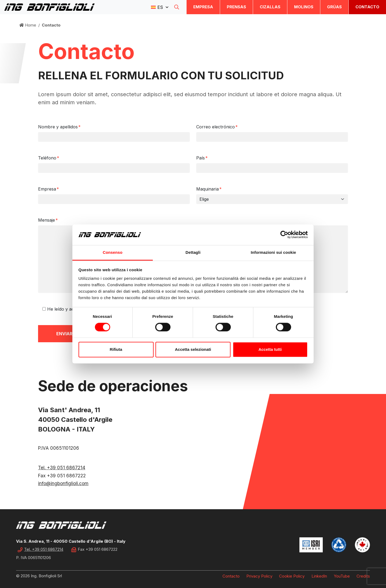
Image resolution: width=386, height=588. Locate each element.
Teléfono (49, 158)
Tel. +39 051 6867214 (62, 468)
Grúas (334, 7)
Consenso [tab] (112, 252)
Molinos (304, 7)
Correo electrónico (217, 127)
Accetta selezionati (193, 349)
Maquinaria (209, 189)
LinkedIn (319, 576)
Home (28, 25)
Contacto (367, 7)
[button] (160, 7)
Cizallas (270, 7)
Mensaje (48, 220)
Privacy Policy (259, 576)
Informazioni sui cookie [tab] (274, 252)
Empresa (203, 7)
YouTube (342, 576)
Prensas (236, 7)
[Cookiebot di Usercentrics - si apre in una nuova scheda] (284, 235)
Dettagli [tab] (193, 252)
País (202, 158)
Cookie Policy (292, 576)
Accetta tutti (270, 349)
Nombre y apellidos (59, 127)
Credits (363, 576)
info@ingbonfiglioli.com (63, 483)
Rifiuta (116, 349)
